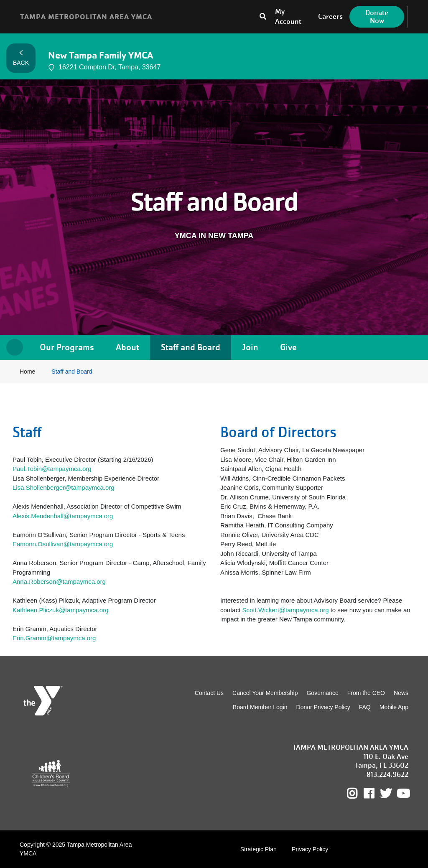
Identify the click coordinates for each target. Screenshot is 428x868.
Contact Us (209, 693)
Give (288, 347)
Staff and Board (191, 347)
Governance (322, 693)
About (127, 347)
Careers (330, 17)
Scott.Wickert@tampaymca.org (287, 610)
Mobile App (394, 707)
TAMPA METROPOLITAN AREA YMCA (86, 17)
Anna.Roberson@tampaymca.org (59, 582)
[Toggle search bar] (263, 17)
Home (15, 347)
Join (250, 347)
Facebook (375, 794)
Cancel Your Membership (265, 693)
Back (21, 58)
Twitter (386, 794)
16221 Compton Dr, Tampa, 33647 (104, 67)
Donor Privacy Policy (323, 707)
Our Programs (67, 347)
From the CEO (366, 693)
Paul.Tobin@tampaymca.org (52, 469)
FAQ (365, 707)
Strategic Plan (259, 849)
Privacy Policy (310, 849)
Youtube (403, 794)
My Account (288, 17)
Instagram (358, 794)
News (401, 693)
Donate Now (377, 17)
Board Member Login (260, 707)
